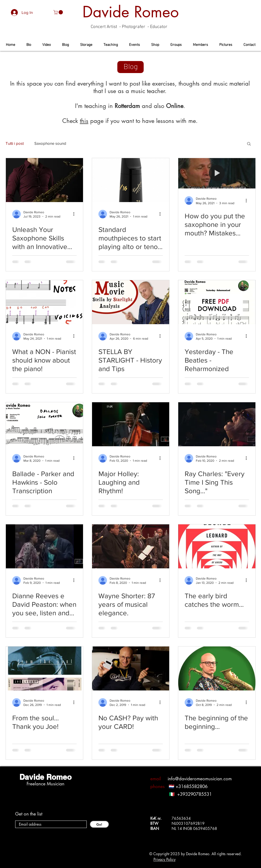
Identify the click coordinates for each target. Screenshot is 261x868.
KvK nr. (158, 818)
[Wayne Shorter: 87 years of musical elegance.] (131, 546)
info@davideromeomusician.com (200, 779)
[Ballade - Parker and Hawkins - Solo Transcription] (44, 424)
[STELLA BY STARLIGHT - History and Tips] (131, 302)
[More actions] (76, 214)
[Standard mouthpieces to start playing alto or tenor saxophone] (131, 180)
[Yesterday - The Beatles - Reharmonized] (217, 302)
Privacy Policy (165, 859)
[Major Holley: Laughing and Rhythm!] (131, 424)
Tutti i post (15, 143)
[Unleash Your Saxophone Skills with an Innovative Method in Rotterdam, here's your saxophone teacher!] (44, 180)
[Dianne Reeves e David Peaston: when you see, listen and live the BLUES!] (44, 546)
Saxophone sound (50, 143)
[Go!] (99, 824)
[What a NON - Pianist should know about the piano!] (44, 302)
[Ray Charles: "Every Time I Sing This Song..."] (217, 424)
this (84, 121)
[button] (59, 12)
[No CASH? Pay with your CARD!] (131, 668)
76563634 (181, 818)
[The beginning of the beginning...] (217, 668)
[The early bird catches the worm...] (217, 546)
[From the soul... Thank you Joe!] (44, 668)
